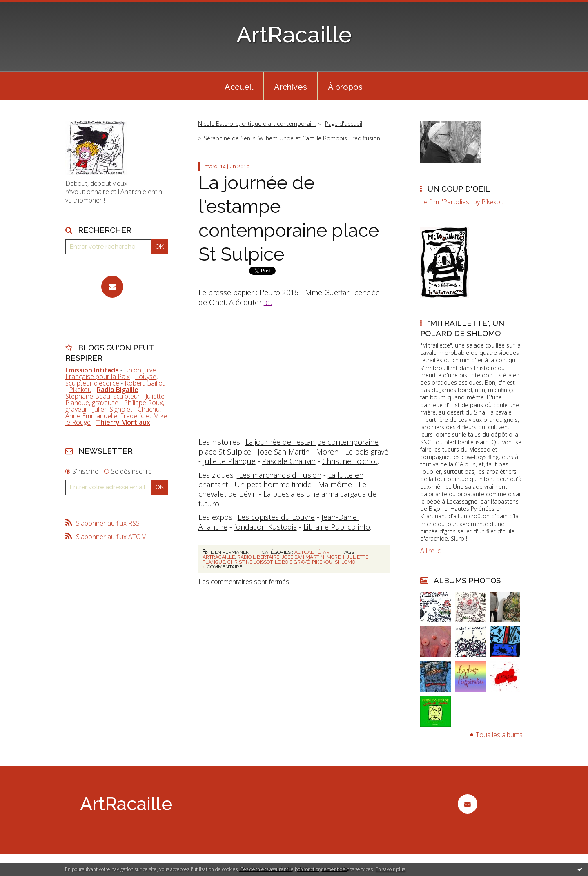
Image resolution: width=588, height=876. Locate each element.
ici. (268, 302)
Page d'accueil (344, 124)
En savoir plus (390, 869)
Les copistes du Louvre (276, 517)
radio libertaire (258, 557)
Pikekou (80, 390)
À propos (345, 87)
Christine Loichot (350, 461)
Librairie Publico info (337, 527)
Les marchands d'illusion (279, 475)
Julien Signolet (112, 409)
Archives (291, 87)
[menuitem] (239, 86)
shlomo (345, 562)
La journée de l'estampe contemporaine (312, 442)
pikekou (322, 562)
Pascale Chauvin (289, 461)
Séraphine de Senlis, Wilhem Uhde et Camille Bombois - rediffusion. (293, 138)
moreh (335, 557)
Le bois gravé (367, 452)
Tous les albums (499, 735)
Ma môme (335, 484)
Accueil (239, 87)
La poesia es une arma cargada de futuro (287, 498)
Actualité (307, 552)
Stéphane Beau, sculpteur (103, 396)
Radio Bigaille (118, 390)
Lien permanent (227, 552)
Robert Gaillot (145, 383)
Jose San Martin (284, 452)
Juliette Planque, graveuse (115, 399)
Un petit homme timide (273, 484)
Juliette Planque (229, 461)
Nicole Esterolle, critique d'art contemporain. (257, 124)
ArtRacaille (294, 35)
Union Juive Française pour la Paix (111, 373)
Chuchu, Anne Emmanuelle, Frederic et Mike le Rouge (116, 416)
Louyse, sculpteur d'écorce (111, 380)
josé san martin (303, 557)
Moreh (327, 452)
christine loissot (250, 562)
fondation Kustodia (265, 527)
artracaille (219, 557)
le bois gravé (292, 562)
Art (328, 552)
